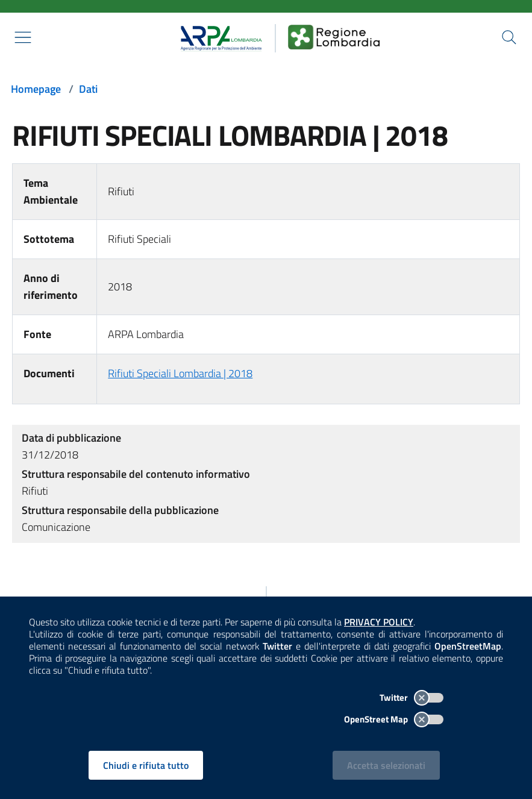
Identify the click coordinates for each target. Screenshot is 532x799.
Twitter (412, 697)
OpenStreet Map (394, 719)
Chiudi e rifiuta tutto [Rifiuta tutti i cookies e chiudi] (146, 765)
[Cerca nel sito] (509, 37)
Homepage (36, 89)
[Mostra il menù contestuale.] (23, 37)
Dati (88, 89)
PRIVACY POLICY (379, 622)
